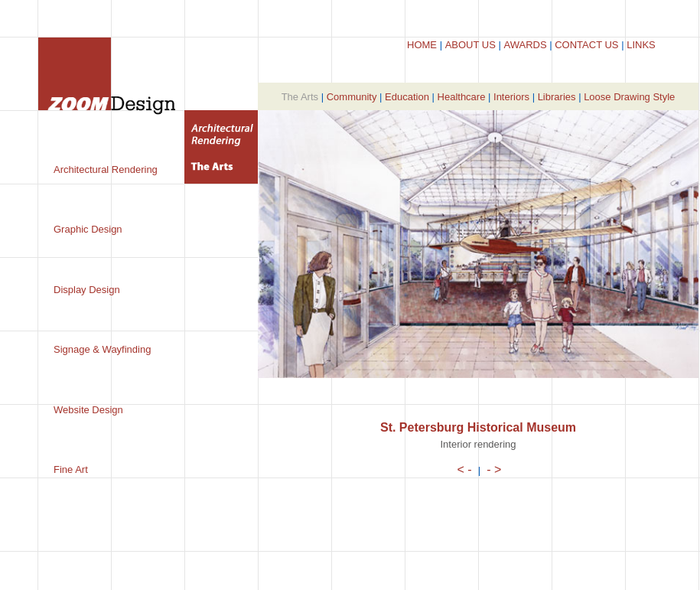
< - (465, 469)
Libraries (557, 97)
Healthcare (462, 97)
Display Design (87, 290)
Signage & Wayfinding (102, 349)
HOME (422, 45)
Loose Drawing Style (629, 97)
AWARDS (525, 45)
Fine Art (71, 469)
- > (494, 469)
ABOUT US (470, 45)
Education (407, 97)
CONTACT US (586, 45)
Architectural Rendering (106, 170)
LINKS (641, 45)
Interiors (511, 97)
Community (352, 97)
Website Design (88, 410)
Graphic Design (88, 229)
